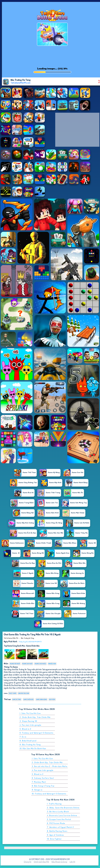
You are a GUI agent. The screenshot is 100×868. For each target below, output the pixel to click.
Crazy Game (13, 693)
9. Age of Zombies (56, 835)
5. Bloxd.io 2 (25, 729)
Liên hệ (72, 862)
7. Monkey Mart (39, 782)
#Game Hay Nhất (27, 664)
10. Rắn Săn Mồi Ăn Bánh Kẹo (33, 748)
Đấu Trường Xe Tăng (27, 638)
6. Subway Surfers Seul (43, 778)
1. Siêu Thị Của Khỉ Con (30, 713)
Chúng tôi (28, 862)
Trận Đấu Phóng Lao (75, 683)
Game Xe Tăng (17, 699)
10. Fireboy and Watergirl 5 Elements (49, 794)
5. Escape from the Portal (59, 819)
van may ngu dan (24, 693)
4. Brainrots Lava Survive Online (62, 815)
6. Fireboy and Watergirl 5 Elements (37, 733)
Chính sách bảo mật (41, 862)
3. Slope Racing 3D (28, 721)
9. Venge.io (37, 790)
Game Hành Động (41, 699)
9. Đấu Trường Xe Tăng (30, 745)
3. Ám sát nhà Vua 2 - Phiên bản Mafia (50, 766)
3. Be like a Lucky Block (58, 812)
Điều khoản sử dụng (59, 862)
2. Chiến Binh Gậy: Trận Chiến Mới (35, 717)
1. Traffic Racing (54, 804)
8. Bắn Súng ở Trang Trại (43, 786)
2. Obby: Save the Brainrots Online (63, 808)
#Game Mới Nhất (15, 664)
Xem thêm (52, 699)
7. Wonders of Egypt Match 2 (60, 827)
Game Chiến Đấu (33, 646)
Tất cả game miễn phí (11, 638)
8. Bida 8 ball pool (28, 741)
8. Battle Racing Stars (57, 831)
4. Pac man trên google (30, 725)
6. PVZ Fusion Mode (56, 823)
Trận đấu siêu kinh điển (38, 685)
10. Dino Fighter (54, 839)
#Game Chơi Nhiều (40, 664)
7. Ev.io (23, 737)
